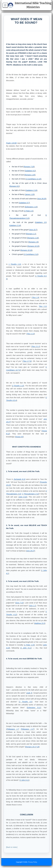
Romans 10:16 (26, 250)
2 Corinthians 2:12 (31, 254)
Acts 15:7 (33, 230)
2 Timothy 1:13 (18, 386)
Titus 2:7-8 (27, 361)
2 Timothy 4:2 (26, 702)
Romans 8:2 (14, 186)
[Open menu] (5, 5)
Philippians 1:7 (13, 729)
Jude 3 (29, 693)
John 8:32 (23, 497)
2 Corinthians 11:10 (33, 179)
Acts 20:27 (31, 551)
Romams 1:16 (33, 238)
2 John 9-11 (26, 648)
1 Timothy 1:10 (15, 264)
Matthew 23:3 (40, 623)
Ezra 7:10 (19, 603)
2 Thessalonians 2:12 (30, 494)
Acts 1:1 (32, 606)
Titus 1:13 (30, 334)
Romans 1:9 (33, 242)
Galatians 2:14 (15, 225)
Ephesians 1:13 (31, 207)
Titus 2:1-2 (36, 347)
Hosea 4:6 (19, 437)
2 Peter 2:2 (29, 211)
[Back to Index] (12, 847)
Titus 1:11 (43, 306)
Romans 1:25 (30, 175)
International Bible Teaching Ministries (30, 5)
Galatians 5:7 (24, 203)
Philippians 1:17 (27, 729)
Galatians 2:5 (41, 222)
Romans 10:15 (33, 246)
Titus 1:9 (35, 298)
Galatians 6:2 (30, 171)
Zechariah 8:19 (20, 479)
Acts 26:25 (42, 199)
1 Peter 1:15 (29, 645)
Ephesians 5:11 (34, 708)
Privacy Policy (33, 862)
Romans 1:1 (31, 234)
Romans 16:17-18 (32, 747)
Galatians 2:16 (31, 190)
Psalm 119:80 (11, 143)
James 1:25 (30, 194)
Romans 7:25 (29, 167)
